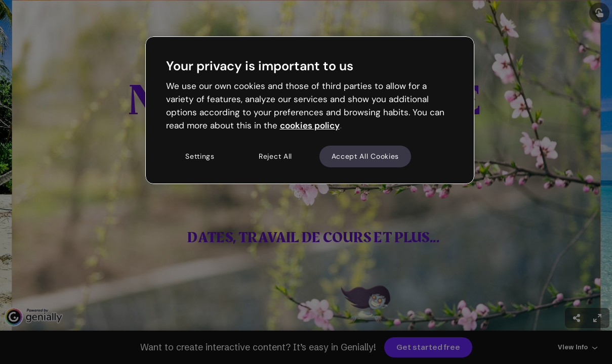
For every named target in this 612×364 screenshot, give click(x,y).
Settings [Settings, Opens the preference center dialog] (200, 156)
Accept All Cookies (365, 156)
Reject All (275, 156)
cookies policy (310, 125)
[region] (310, 110)
